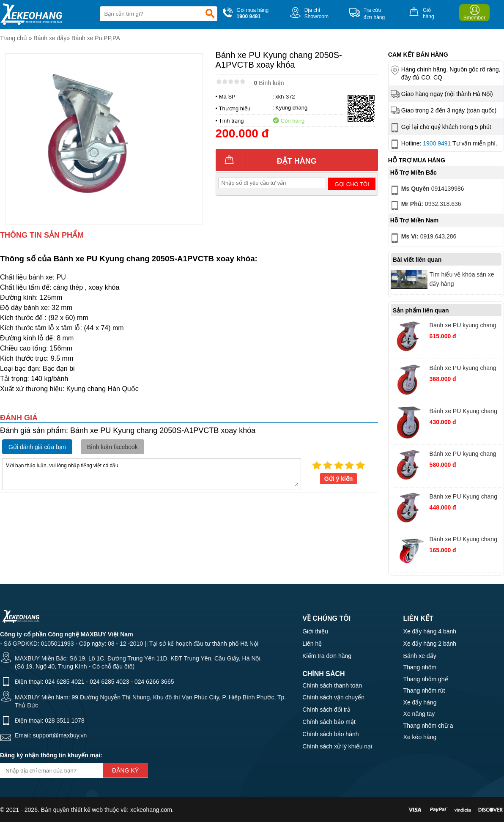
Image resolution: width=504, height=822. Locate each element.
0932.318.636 (425, 205)
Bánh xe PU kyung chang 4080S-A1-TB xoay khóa (463, 326)
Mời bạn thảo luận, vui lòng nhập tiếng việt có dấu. (152, 474)
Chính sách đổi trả (326, 710)
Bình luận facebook (112, 447)
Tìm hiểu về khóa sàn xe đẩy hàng (462, 279)
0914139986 (427, 190)
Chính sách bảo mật (329, 722)
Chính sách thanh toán (332, 685)
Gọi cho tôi (352, 184)
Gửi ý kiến (339, 479)
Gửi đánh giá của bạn (37, 447)
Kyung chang (291, 108)
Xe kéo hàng (420, 737)
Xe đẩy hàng (420, 702)
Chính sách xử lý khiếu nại (337, 746)
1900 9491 (437, 143)
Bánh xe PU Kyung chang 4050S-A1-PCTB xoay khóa (463, 497)
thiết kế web (87, 810)
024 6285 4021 (64, 682)
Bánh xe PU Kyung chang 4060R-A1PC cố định (463, 412)
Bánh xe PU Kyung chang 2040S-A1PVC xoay (463, 540)
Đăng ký (125, 770)
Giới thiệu (315, 631)
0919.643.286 (423, 238)
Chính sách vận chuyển (333, 697)
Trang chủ (14, 38)
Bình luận (269, 83)
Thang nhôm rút (424, 690)
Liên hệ (312, 644)
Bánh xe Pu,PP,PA (96, 38)
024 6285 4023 (109, 682)
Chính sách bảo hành (330, 734)
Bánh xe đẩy (50, 38)
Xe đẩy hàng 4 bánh (430, 631)
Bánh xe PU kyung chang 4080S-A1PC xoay (463, 455)
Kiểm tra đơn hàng (327, 656)
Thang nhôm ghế (426, 679)
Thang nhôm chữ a (428, 726)
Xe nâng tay (419, 714)
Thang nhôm (420, 667)
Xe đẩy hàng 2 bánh (430, 644)
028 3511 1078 (64, 721)
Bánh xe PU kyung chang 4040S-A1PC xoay (463, 369)
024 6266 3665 (154, 682)
